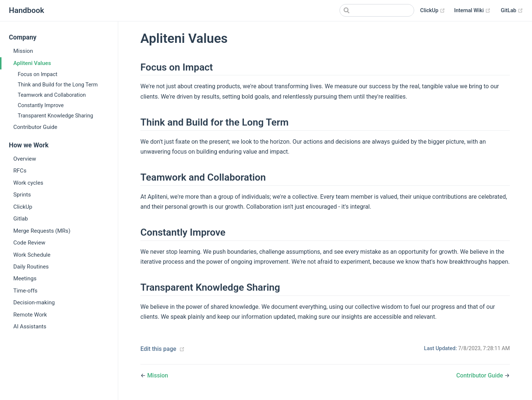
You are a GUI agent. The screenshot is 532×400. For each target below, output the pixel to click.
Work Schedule (32, 255)
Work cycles (28, 183)
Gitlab (21, 219)
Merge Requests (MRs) (42, 231)
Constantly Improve (41, 105)
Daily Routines (31, 267)
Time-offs (25, 291)
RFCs (20, 171)
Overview (25, 159)
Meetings (25, 278)
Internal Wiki (472, 11)
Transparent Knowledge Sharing (55, 116)
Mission (23, 51)
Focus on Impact (37, 74)
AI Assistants (30, 327)
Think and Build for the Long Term (58, 85)
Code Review (29, 243)
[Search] (377, 10)
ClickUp (433, 11)
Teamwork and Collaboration (52, 95)
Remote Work (30, 315)
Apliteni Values (32, 63)
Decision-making (34, 302)
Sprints (22, 195)
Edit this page (158, 349)
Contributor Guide (35, 127)
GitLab (512, 11)
